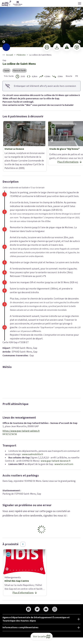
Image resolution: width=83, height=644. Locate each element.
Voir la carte (42, 637)
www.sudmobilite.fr (33, 454)
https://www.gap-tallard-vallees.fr (21, 431)
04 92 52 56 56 (10, 434)
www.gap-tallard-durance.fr (56, 461)
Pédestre (21, 55)
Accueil (10, 55)
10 (35, 570)
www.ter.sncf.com (64, 464)
